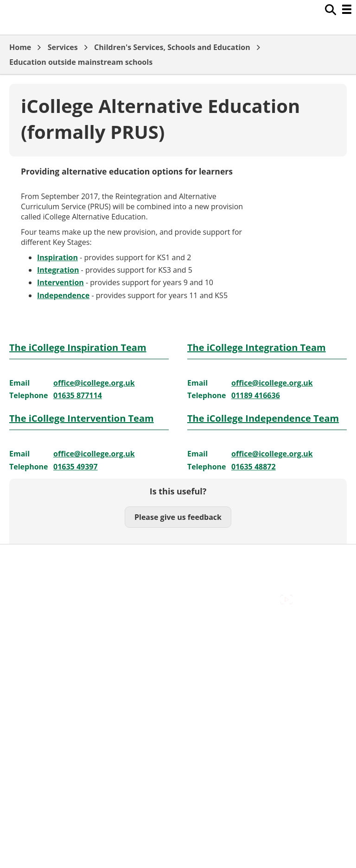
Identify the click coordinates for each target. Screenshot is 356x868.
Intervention (60, 282)
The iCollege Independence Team (263, 418)
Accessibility (30, 559)
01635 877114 (78, 395)
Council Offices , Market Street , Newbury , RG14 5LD (100, 611)
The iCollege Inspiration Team (78, 347)
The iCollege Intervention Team (82, 418)
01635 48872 (254, 467)
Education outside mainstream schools (81, 62)
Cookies (23, 580)
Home (20, 47)
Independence (63, 295)
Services (63, 47)
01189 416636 (256, 395)
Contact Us (28, 569)
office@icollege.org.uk (94, 383)
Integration (58, 270)
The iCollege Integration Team (257, 347)
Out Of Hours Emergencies (55, 590)
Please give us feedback (178, 517)
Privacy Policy (32, 600)
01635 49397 (76, 467)
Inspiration (57, 257)
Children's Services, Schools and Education (172, 47)
